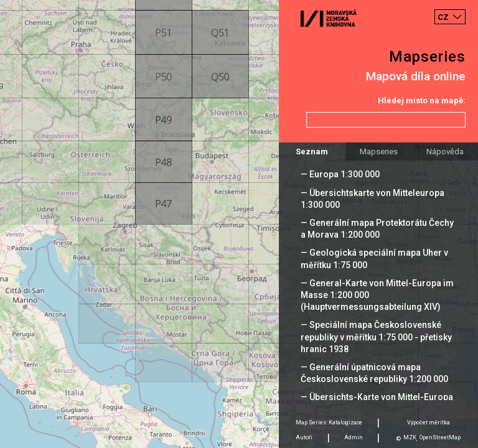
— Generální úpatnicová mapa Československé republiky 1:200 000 (374, 373)
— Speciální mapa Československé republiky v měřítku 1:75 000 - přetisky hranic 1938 (376, 337)
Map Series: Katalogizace (329, 422)
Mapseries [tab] (379, 152)
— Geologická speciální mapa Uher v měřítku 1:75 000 (374, 259)
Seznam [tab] (312, 152)
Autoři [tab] (304, 437)
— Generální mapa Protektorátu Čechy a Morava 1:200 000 (377, 229)
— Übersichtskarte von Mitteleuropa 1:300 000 (373, 199)
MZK (410, 437)
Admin (354, 437)
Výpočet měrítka (429, 422)
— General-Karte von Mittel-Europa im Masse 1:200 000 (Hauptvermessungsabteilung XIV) (377, 295)
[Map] (239, 224)
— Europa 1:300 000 (340, 174)
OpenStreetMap (440, 437)
